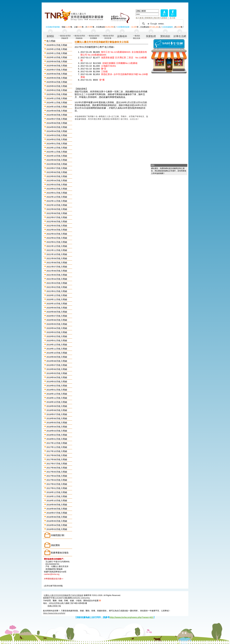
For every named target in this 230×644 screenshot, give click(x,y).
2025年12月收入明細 (57, 49)
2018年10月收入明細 (57, 402)
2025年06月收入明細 (57, 74)
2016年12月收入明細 (57, 492)
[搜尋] (161, 24)
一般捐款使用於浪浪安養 (108, 37)
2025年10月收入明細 (57, 57)
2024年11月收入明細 (57, 102)
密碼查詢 (149, 18)
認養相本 (122, 36)
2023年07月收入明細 (57, 168)
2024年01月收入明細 (57, 144)
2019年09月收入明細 (57, 357)
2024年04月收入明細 (57, 131)
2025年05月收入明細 (57, 78)
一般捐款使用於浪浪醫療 (93, 37)
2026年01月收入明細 (57, 45)
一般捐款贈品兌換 (137, 37)
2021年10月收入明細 (57, 254)
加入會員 (139, 18)
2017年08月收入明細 (57, 459)
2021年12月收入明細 (57, 246)
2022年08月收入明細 (57, 213)
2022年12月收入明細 (57, 197)
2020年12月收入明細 (57, 295)
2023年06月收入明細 (57, 172)
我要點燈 (151, 36)
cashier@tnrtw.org (52, 574)
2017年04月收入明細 (57, 476)
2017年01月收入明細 (57, 488)
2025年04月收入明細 (57, 82)
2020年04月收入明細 (57, 328)
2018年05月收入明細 (57, 423)
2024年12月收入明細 (57, 98)
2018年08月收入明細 (57, 410)
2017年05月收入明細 (57, 472)
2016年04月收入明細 (57, 525)
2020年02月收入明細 (57, 336)
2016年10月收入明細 (57, 500)
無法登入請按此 (161, 18)
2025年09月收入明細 (57, 61)
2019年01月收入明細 (57, 390)
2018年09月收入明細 (57, 406)
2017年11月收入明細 (57, 447)
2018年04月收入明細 (57, 427)
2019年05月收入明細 (57, 373)
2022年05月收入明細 (57, 226)
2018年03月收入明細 (57, 431)
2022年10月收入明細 (57, 205)
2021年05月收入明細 (57, 275)
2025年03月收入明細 (57, 86)
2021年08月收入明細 (57, 263)
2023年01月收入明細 (57, 193)
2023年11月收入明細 (57, 152)
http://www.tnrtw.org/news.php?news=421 (132, 617)
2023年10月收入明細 (57, 156)
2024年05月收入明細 (57, 127)
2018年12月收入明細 (57, 394)
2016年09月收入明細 (57, 505)
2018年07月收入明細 (57, 414)
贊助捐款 (165, 36)
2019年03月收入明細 (57, 381)
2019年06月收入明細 (57, 369)
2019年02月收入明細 (57, 386)
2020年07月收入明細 (57, 316)
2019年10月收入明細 (57, 353)
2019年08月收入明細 (57, 361)
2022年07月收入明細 (57, 217)
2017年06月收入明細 (57, 468)
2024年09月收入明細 (57, 111)
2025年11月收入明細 (57, 53)
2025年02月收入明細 (57, 90)
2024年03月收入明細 (57, 135)
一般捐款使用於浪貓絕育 (65, 37)
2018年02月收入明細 (57, 435)
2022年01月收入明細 (57, 242)
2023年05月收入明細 (57, 176)
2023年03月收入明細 (57, 185)
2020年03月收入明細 (57, 332)
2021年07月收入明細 (57, 267)
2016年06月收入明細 (57, 517)
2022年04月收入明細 (57, 230)
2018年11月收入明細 (57, 398)
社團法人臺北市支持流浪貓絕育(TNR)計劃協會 (63, 595)
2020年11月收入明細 (57, 299)
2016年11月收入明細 (57, 496)
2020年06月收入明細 (57, 320)
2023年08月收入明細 (57, 164)
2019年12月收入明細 (57, 345)
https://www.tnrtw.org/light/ (54, 613)
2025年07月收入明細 (57, 70)
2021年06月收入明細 (57, 271)
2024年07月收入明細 (57, 119)
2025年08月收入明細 (57, 66)
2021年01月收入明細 (57, 291)
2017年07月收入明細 (57, 464)
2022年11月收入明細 (57, 201)
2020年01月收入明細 (57, 340)
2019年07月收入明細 (57, 365)
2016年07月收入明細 (57, 513)
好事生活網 (180, 36)
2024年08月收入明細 (57, 115)
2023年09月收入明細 (57, 160)
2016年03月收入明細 (57, 529)
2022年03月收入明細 (57, 234)
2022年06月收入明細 (57, 221)
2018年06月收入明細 (57, 418)
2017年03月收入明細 (57, 480)
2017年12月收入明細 (57, 443)
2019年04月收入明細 (57, 377)
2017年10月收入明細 (57, 451)
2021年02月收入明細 (57, 287)
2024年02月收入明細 (57, 139)
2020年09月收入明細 (57, 308)
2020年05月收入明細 (57, 324)
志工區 (172, 18)
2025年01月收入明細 (57, 94)
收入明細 (51, 41)
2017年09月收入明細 (57, 455)
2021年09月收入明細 (57, 258)
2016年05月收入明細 (57, 521)
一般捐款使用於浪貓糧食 (79, 37)
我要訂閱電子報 (54, 606)
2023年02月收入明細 (57, 189)
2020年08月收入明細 (57, 312)
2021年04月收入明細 (57, 279)
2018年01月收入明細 (57, 439)
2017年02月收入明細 (57, 484)
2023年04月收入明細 (57, 180)
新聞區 (50, 36)
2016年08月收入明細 (57, 509)
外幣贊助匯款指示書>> (54, 579)
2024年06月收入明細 (57, 123)
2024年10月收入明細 (57, 107)
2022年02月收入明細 (57, 238)
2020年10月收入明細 (57, 304)
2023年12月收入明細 (57, 148)
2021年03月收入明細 (57, 283)
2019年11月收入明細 (57, 349)
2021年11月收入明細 (57, 250)
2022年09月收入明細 (57, 209)
